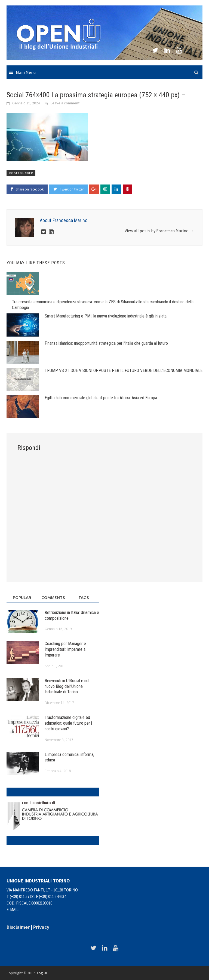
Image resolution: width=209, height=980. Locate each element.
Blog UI (41, 973)
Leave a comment (65, 103)
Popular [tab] (22, 598)
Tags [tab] (84, 598)
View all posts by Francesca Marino (159, 231)
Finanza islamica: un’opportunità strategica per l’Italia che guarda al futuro (106, 343)
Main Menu (26, 72)
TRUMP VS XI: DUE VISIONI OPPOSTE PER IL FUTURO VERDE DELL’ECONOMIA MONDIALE (124, 370)
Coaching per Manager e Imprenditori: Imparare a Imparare (65, 649)
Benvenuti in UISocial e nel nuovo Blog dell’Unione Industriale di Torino (67, 686)
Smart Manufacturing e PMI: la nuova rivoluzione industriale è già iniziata (106, 316)
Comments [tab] (53, 598)
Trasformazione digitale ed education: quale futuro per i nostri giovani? (68, 723)
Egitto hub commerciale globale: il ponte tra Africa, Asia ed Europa (101, 398)
